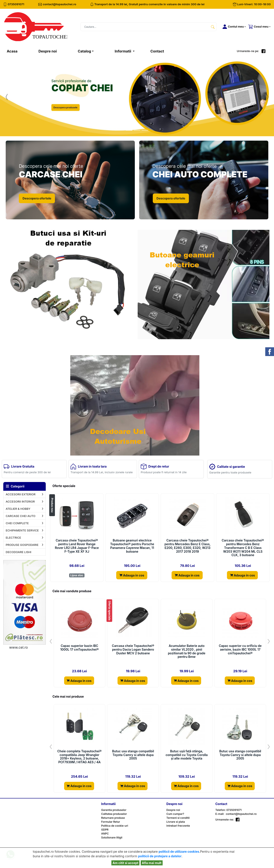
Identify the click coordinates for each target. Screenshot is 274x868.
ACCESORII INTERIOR (20, 501)
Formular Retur (111, 822)
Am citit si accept (125, 863)
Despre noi (48, 51)
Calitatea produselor (114, 814)
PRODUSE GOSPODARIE (22, 545)
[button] (233, 27)
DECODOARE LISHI (18, 552)
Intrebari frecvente (178, 826)
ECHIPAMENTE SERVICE (22, 530)
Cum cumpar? (175, 814)
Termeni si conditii (178, 818)
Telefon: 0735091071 (228, 810)
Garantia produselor (114, 810)
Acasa (17, 51)
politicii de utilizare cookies (179, 851)
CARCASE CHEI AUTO (21, 516)
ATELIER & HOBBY (18, 509)
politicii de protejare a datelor (160, 856)
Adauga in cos (132, 575)
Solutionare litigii (112, 837)
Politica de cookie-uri (115, 826)
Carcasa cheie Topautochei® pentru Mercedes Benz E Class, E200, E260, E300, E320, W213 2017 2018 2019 (187, 546)
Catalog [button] (84, 51)
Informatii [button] (123, 51)
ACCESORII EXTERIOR (21, 494)
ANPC (105, 834)
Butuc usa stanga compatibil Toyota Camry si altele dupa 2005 (133, 755)
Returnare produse (113, 818)
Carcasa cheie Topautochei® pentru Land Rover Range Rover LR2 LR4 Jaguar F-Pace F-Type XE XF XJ (77, 546)
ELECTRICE (13, 538)
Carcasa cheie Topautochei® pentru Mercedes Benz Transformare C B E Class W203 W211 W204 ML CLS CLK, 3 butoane (243, 548)
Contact (157, 51)
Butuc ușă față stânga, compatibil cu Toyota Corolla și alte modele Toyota (187, 755)
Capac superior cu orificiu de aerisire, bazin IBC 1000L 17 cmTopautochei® (240, 650)
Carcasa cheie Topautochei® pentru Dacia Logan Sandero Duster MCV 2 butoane (133, 650)
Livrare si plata (176, 822)
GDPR (105, 830)
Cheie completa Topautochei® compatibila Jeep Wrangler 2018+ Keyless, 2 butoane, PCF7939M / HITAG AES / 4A (80, 757)
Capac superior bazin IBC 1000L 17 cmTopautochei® (79, 648)
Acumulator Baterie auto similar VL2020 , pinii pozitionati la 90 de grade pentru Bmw (187, 651)
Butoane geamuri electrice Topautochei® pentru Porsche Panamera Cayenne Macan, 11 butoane (132, 546)
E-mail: (220, 814)
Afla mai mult (152, 863)
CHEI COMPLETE (17, 523)
